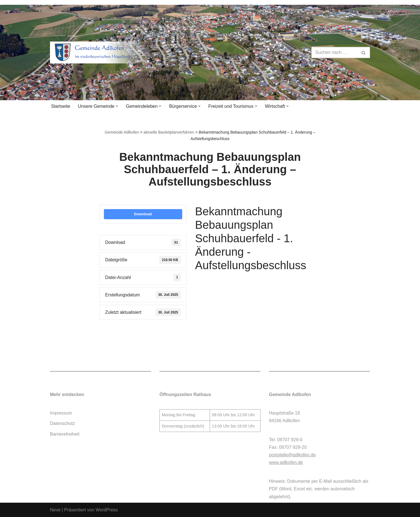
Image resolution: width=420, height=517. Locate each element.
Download (143, 214)
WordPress (107, 510)
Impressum (61, 413)
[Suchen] (334, 52)
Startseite (61, 106)
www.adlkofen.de (286, 462)
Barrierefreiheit (65, 434)
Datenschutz (62, 423)
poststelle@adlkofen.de (292, 455)
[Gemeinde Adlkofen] (99, 52)
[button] (117, 106)
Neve (55, 510)
